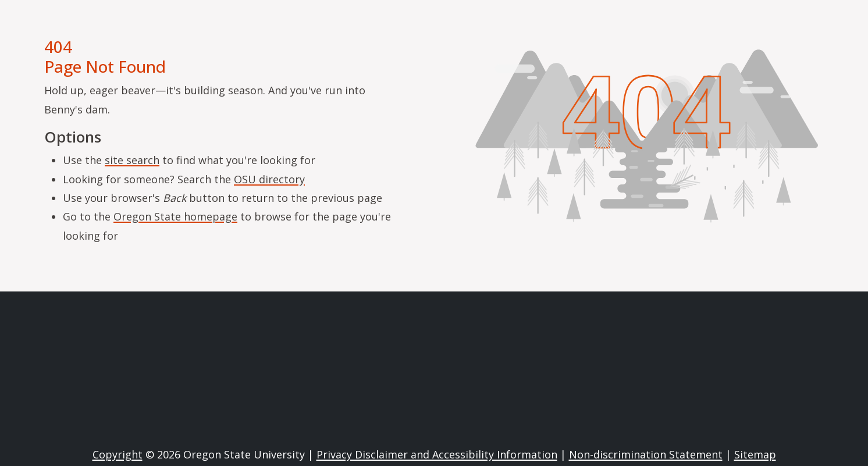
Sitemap (755, 454)
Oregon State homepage (175, 216)
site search (132, 160)
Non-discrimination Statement (646, 454)
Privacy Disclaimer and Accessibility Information (437, 454)
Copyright (118, 454)
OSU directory (269, 179)
